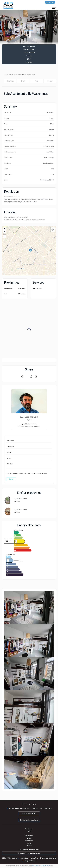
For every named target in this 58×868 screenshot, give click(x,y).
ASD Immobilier (14, 808)
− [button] (5, 232)
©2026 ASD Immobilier (10, 858)
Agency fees (34, 858)
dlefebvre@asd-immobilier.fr (30, 426)
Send (11, 479)
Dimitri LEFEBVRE (29, 417)
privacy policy (31, 473)
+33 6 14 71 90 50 (30, 424)
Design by (30, 861)
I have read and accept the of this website (27, 473)
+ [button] (5, 229)
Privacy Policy (35, 866)
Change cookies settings (48, 858)
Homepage (7, 75)
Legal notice (24, 858)
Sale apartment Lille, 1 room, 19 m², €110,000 (23, 75)
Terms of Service (46, 866)
